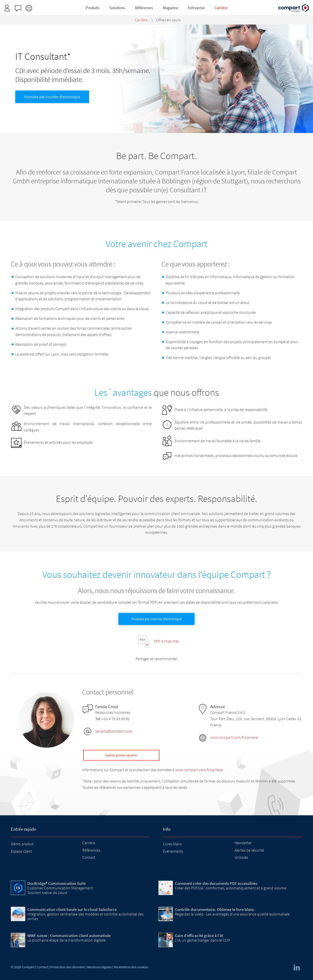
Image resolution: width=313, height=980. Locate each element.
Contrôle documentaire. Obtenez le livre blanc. (215, 909)
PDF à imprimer (166, 641)
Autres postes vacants (121, 755)
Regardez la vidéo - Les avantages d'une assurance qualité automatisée (232, 914)
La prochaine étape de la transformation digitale (67, 940)
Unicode (241, 857)
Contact (89, 857)
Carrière (89, 843)
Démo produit (22, 844)
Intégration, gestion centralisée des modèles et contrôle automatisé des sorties (85, 916)
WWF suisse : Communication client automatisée (69, 935)
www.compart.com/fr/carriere (234, 737)
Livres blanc (172, 844)
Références (91, 850)
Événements (173, 851)
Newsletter (243, 843)
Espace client (21, 851)
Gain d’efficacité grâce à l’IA (199, 935)
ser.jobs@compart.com (114, 731)
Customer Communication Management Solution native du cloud (60, 890)
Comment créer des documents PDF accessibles (216, 883)
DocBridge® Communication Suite (57, 883)
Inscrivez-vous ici (172, 5)
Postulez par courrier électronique (52, 97)
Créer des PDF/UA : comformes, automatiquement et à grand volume (231, 888)
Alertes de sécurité (249, 850)
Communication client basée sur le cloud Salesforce (72, 909)
